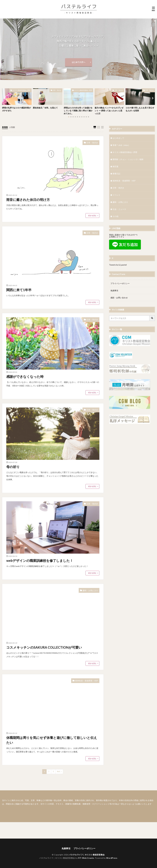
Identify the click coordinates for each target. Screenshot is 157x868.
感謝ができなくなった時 (25, 376)
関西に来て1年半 (19, 290)
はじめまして (118, 138)
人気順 (12, 127)
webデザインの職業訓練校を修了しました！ (40, 561)
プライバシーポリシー (120, 283)
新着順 (5, 127)
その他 (116, 216)
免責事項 (114, 290)
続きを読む (92, 215)
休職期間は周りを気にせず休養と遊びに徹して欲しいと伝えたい (52, 740)
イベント (116, 195)
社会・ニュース (119, 209)
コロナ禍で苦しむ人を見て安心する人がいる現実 (140, 109)
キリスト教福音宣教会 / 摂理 (21, 90)
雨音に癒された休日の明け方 (28, 200)
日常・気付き (57, 90)
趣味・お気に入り (90, 590)
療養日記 (116, 174)
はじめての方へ (79, 62)
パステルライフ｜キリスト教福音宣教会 (87, 855)
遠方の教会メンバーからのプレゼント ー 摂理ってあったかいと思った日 (109, 111)
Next (59, 772)
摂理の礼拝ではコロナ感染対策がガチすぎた (16, 109)
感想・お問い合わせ (119, 298)
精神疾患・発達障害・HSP (87, 681)
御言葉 (116, 166)
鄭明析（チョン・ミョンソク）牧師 (128, 159)
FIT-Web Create (86, 858)
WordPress (112, 858)
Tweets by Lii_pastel (118, 265)
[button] (5, 98)
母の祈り (13, 467)
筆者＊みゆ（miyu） (121, 145)
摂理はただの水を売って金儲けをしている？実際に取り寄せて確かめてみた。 (78, 111)
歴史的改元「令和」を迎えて (45, 108)
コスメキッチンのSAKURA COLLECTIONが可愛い (44, 647)
